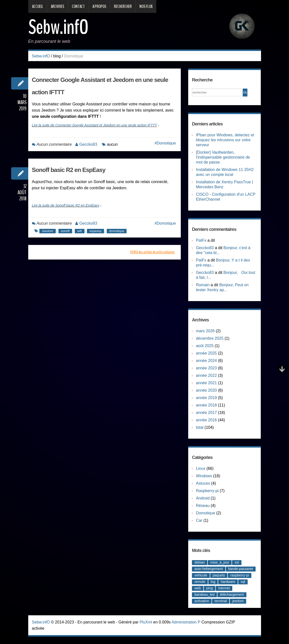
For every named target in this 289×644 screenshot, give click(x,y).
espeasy (95, 231)
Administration (184, 622)
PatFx (201, 240)
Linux (201, 468)
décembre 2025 (210, 338)
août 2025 (205, 346)
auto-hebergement (209, 569)
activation (202, 601)
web (198, 588)
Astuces (203, 483)
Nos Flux (146, 6)
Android (203, 498)
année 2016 (206, 420)
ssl (237, 562)
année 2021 (206, 383)
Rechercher (123, 6)
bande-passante (241, 569)
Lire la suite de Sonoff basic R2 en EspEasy (66, 205)
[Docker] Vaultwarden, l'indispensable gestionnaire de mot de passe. (223, 157)
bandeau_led (204, 595)
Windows (204, 476)
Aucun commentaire (54, 144)
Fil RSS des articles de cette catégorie (152, 252)
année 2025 (206, 353)
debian (200, 562)
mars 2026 (205, 331)
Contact (78, 6)
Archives (57, 6)
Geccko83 (88, 144)
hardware (228, 582)
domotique (117, 231)
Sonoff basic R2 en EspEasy (69, 170)
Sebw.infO (58, 27)
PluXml (146, 622)
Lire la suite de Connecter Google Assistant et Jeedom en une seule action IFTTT (94, 125)
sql (243, 582)
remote (200, 582)
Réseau (203, 506)
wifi (80, 231)
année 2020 (206, 390)
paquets (219, 575)
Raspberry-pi (207, 491)
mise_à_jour (220, 562)
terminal (221, 601)
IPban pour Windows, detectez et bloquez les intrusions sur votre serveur (225, 140)
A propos (99, 6)
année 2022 (206, 375)
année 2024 (206, 361)
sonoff (65, 231)
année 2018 (206, 405)
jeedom (238, 601)
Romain (203, 285)
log (213, 582)
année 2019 (206, 398)
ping (210, 588)
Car (199, 520)
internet (224, 588)
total (200, 427)
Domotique (166, 143)
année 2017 (206, 413)
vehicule (201, 575)
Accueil (38, 6)
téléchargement (232, 595)
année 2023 (206, 368)
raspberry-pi (240, 575)
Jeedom (48, 231)
